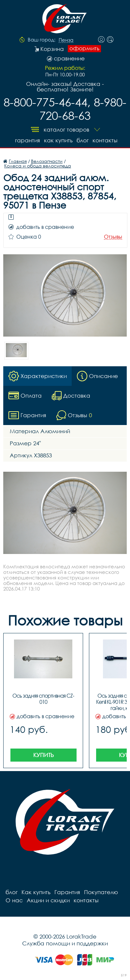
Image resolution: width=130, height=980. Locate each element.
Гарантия (28, 140)
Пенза (66, 40)
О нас (14, 900)
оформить (84, 48)
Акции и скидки (48, 900)
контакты (105, 140)
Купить (43, 755)
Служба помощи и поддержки (65, 943)
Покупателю (101, 892)
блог (83, 140)
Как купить (58, 140)
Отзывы (113, 237)
